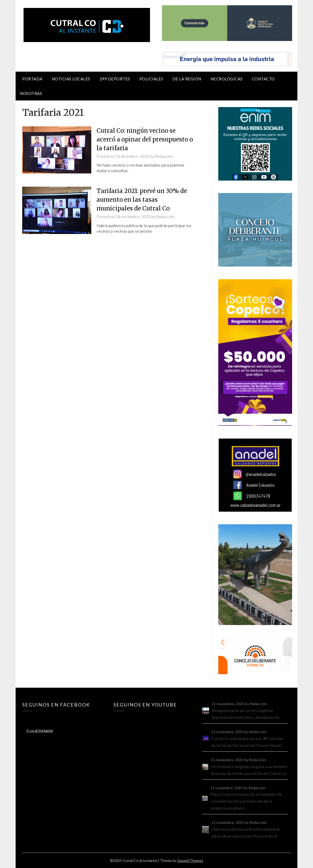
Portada (32, 79)
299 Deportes (115, 79)
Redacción (164, 156)
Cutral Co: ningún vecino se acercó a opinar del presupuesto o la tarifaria (145, 139)
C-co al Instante (40, 730)
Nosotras (31, 93)
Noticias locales (71, 79)
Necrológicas (227, 79)
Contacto (263, 79)
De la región (187, 79)
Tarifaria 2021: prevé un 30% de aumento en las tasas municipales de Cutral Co (142, 200)
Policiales (151, 79)
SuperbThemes (190, 860)
